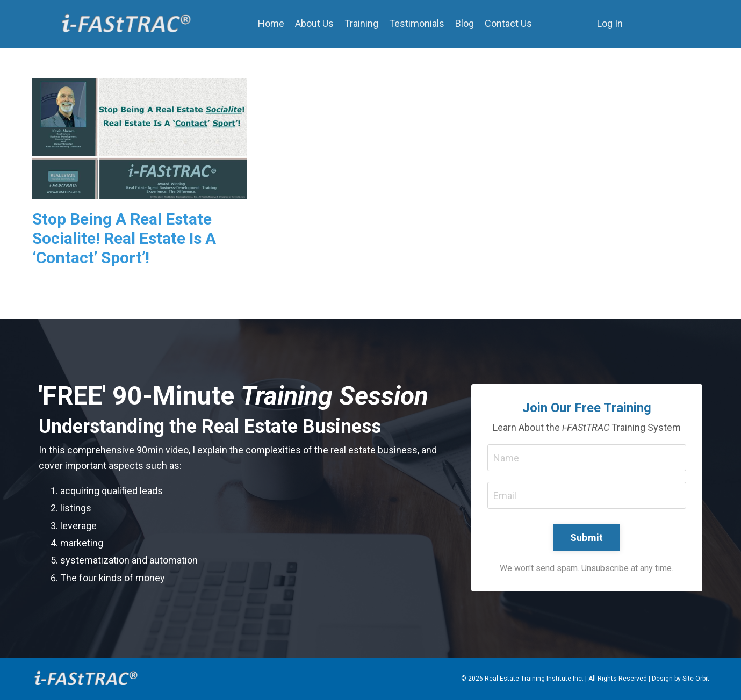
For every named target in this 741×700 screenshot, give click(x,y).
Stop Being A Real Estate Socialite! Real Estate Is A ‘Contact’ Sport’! (124, 238)
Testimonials (417, 23)
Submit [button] (587, 537)
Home (271, 23)
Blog (465, 23)
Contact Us (508, 23)
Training (361, 23)
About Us (314, 23)
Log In (610, 23)
